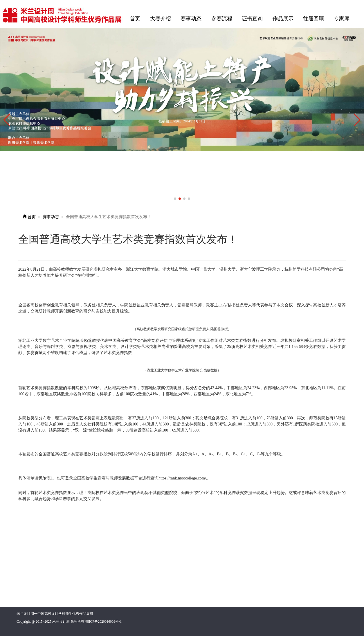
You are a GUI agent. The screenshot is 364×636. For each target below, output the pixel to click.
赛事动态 (191, 19)
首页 (135, 19)
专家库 (342, 19)
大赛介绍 (161, 19)
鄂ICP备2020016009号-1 (103, 621)
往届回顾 (313, 19)
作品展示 (283, 19)
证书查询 (252, 19)
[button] (357, 120)
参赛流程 (222, 19)
